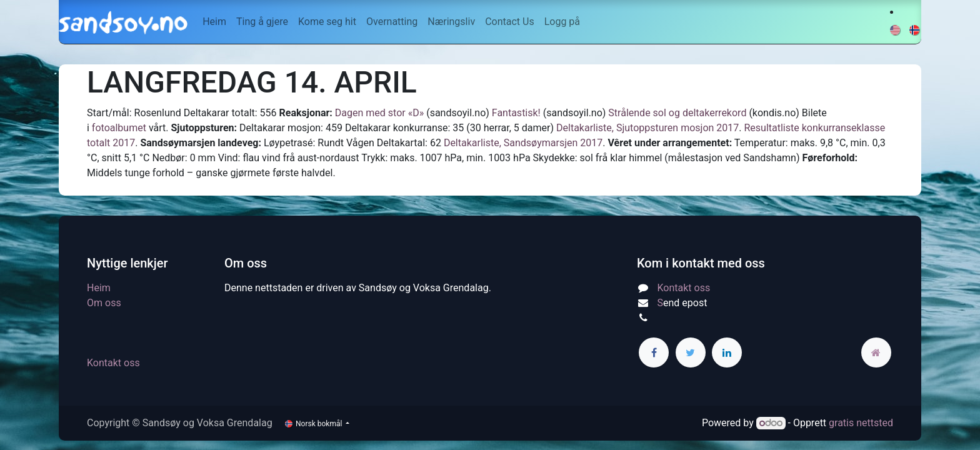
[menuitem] (214, 22)
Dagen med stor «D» (379, 113)
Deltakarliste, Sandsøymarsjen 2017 (523, 143)
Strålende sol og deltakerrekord (677, 113)
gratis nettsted (861, 423)
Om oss (104, 303)
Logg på (562, 22)
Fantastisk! (516, 113)
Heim (99, 288)
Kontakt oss (113, 363)
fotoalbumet (119, 128)
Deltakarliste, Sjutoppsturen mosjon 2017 (647, 128)
